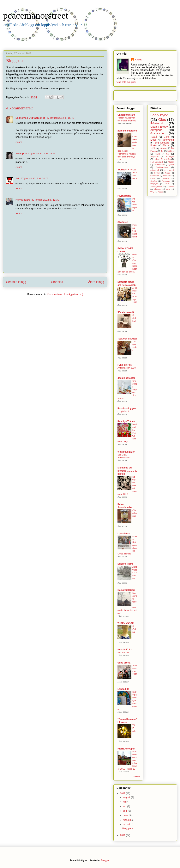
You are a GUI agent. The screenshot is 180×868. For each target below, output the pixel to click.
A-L (18, 178)
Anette (138, 60)
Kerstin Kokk (125, 650)
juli (125, 802)
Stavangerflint (156, 186)
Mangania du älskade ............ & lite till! (127, 471)
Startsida (57, 282)
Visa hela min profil (126, 82)
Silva (167, 184)
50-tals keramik (126, 312)
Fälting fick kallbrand (135, 231)
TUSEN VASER (126, 623)
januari (127, 824)
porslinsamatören (127, 131)
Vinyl (152, 192)
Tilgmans (158, 189)
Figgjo (168, 173)
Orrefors (154, 181)
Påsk (157, 154)
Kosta (153, 178)
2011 (123, 835)
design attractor (126, 378)
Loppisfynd (159, 115)
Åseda (160, 192)
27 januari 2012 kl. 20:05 (35, 178)
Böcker (166, 145)
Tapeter (171, 186)
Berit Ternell (169, 170)
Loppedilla (123, 689)
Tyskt (168, 189)
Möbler (171, 151)
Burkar (154, 145)
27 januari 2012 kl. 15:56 (42, 153)
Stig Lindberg (162, 143)
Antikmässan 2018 (127, 368)
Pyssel (171, 165)
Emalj (153, 140)
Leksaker (166, 178)
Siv (168, 154)
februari (127, 820)
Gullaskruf (155, 176)
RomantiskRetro (126, 590)
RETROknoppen (126, 749)
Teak (153, 148)
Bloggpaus (128, 828)
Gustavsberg (158, 133)
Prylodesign (124, 196)
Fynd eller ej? (125, 365)
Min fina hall (123, 652)
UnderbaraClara (126, 115)
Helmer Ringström (162, 159)
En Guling (134, 629)
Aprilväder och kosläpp (135, 573)
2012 (123, 793)
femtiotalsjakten (126, 452)
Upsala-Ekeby (159, 127)
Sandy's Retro (125, 564)
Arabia (163, 148)
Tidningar (169, 156)
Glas (162, 120)
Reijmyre (154, 184)
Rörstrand (156, 123)
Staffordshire (162, 167)
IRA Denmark (157, 162)
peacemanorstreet (36, 15)
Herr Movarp (23, 200)
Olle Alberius (135, 513)
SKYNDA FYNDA (127, 170)
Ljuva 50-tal (124, 534)
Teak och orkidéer (127, 339)
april (125, 811)
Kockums (167, 176)
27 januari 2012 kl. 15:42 (60, 118)
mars (126, 816)
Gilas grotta (124, 663)
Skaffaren (123, 222)
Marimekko (159, 165)
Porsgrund (166, 181)
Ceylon (157, 173)
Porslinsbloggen (127, 408)
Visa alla (137, 776)
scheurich (155, 170)
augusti (127, 797)
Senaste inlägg (16, 282)
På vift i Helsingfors (135, 205)
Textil (154, 137)
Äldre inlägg (96, 282)
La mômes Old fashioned (30, 118)
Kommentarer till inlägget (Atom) (65, 294)
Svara (19, 142)
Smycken (155, 156)
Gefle (167, 137)
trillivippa (21, 153)
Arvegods (156, 130)
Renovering (168, 140)
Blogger (105, 860)
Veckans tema (135, 175)
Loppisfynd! (123, 411)
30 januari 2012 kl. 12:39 (45, 200)
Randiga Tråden (126, 421)
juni (125, 806)
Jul (162, 151)
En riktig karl (135, 318)
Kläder (171, 162)
